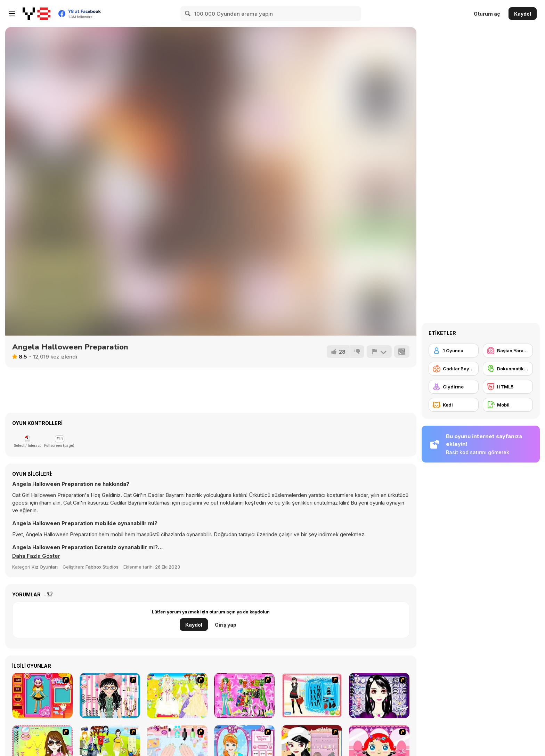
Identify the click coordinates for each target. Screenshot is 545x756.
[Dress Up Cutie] (110, 695)
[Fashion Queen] (312, 695)
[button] (36, 556)
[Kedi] (454, 405)
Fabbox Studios (102, 567)
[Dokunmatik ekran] (508, 369)
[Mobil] (508, 405)
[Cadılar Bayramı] (454, 369)
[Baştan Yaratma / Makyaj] (508, 351)
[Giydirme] (454, 387)
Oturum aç (487, 14)
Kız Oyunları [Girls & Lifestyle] (45, 567)
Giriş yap (226, 625)
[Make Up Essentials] (379, 695)
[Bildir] (379, 352)
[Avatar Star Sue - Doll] (42, 695)
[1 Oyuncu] (454, 351)
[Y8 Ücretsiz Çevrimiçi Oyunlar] (36, 14)
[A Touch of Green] (244, 695)
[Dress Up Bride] (177, 695)
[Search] (188, 14)
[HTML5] (508, 387)
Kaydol (523, 14)
